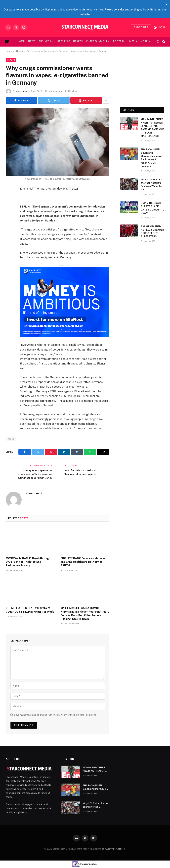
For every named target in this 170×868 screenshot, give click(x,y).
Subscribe (141, 27)
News (32, 41)
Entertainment (97, 41)
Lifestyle (63, 41)
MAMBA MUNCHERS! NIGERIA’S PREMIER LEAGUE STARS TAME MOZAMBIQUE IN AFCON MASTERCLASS (152, 128)
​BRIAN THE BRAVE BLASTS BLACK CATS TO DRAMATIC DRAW (152, 208)
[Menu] (7, 41)
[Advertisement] (142, 79)
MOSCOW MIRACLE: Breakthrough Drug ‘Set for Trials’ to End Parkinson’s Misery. (28, 562)
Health (78, 41)
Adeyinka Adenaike (116, 849)
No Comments (53, 91)
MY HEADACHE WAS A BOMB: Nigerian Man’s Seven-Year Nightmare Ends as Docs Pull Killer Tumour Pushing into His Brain (85, 613)
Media (133, 41)
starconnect (22, 91)
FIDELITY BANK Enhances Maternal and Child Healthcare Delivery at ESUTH (83, 562)
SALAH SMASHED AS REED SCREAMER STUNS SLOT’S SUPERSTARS (152, 231)
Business (45, 41)
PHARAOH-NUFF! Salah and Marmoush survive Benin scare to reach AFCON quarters (151, 158)
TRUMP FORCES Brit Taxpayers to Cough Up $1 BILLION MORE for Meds (30, 610)
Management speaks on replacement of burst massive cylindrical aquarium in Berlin (33, 474)
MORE (144, 41)
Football (120, 41)
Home (21, 41)
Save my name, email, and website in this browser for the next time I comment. (55, 715)
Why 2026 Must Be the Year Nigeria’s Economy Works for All (152, 185)
